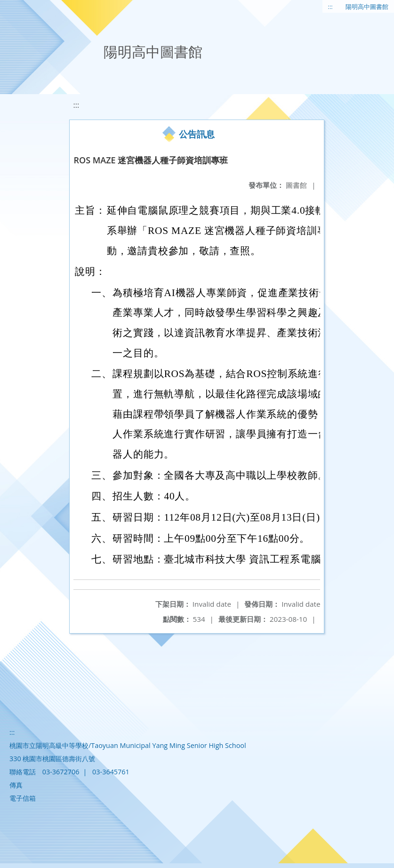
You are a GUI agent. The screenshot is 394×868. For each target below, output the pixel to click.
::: (330, 7)
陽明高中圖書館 (367, 7)
